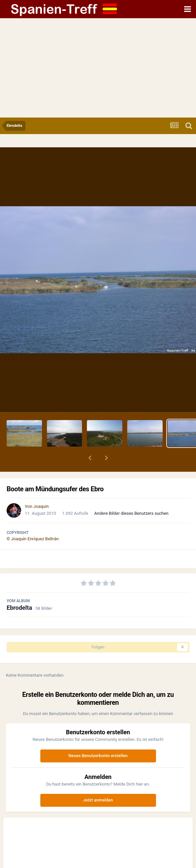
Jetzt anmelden (98, 800)
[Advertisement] (98, 68)
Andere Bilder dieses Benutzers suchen (131, 513)
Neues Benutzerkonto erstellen (98, 756)
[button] (90, 458)
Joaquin (41, 506)
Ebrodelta (19, 608)
